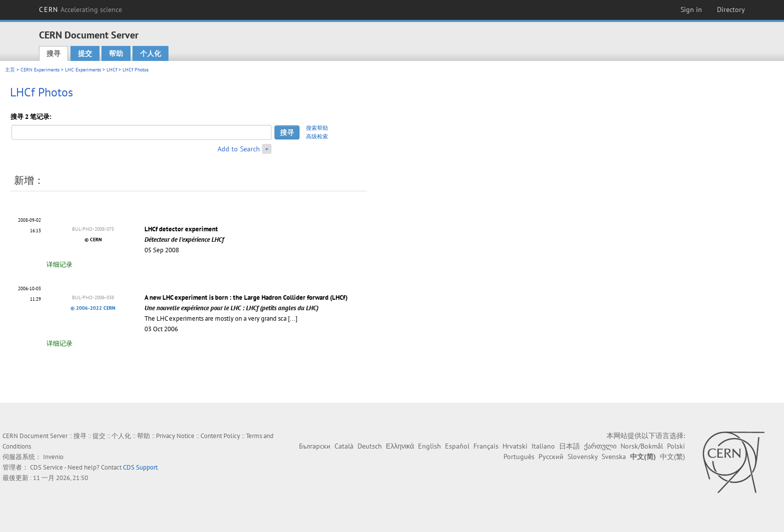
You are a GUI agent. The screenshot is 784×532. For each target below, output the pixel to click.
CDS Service (46, 467)
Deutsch (370, 446)
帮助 (116, 53)
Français (486, 446)
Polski (676, 446)
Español (457, 446)
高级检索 (317, 136)
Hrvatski (515, 446)
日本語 (569, 446)
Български (315, 446)
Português (519, 457)
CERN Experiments (40, 70)
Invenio (53, 457)
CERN (80, 9)
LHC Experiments (83, 70)
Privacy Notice (175, 436)
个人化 (150, 53)
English (429, 446)
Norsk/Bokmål (642, 446)
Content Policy (220, 436)
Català (344, 446)
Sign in (691, 9)
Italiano (543, 446)
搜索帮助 (317, 128)
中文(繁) (672, 457)
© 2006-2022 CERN (93, 308)
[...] (293, 318)
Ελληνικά (400, 446)
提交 (85, 53)
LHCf (112, 70)
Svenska (614, 457)
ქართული (600, 446)
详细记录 (59, 265)
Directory (731, 9)
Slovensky (582, 457)
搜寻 (53, 53)
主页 (10, 70)
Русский (551, 457)
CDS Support (140, 467)
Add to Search (239, 149)
